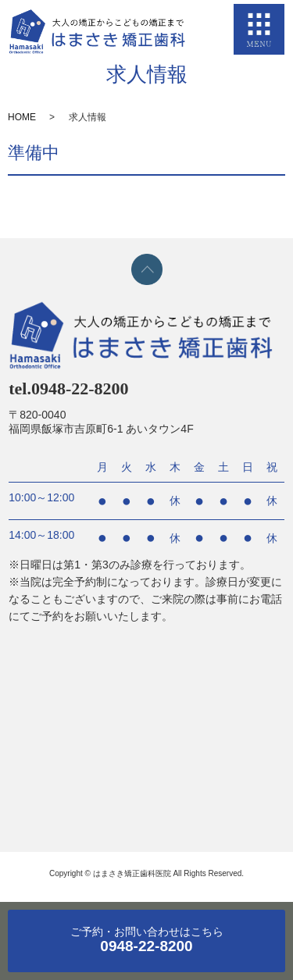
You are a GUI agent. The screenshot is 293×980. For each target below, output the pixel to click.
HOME (22, 117)
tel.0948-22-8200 (68, 388)
